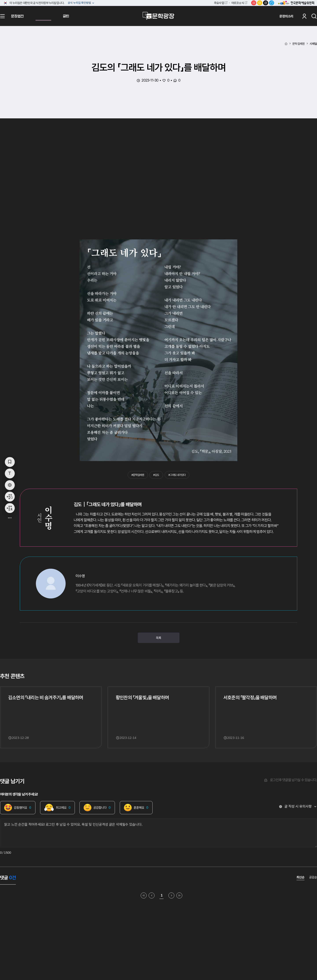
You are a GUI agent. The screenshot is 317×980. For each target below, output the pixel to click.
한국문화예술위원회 (296, 3)
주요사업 (219, 3)
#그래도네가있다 (177, 475)
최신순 (300, 877)
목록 (158, 638)
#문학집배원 (138, 475)
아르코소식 (238, 3)
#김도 (156, 475)
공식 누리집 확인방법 (80, 3)
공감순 (313, 877)
